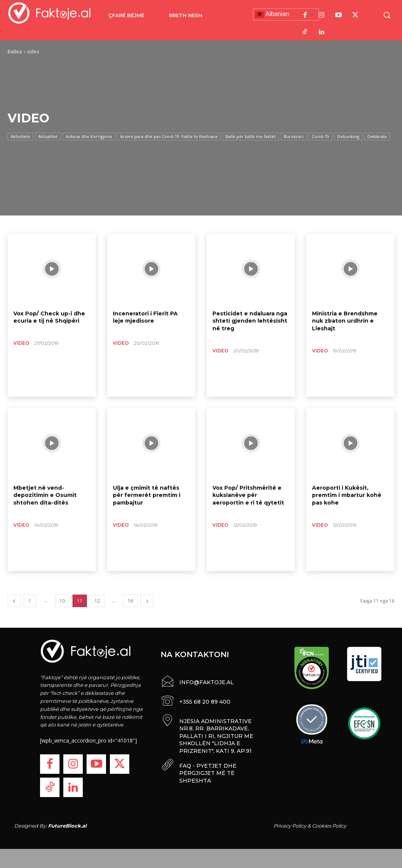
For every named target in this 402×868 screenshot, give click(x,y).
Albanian (272, 14)
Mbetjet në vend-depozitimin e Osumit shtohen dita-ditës (45, 495)
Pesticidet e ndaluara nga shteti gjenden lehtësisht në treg (250, 321)
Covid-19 (320, 137)
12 (97, 601)
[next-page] (147, 601)
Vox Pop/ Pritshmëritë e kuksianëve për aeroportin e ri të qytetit (248, 495)
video (21, 343)
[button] (387, 15)
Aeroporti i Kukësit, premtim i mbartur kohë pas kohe (347, 495)
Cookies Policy (329, 826)
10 (62, 601)
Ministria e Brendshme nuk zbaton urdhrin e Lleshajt (345, 321)
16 (130, 601)
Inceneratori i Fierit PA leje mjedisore (145, 317)
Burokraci (294, 137)
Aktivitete (20, 137)
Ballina (15, 52)
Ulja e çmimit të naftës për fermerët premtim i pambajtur (147, 495)
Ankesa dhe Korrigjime (89, 137)
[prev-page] (14, 601)
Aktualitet (48, 137)
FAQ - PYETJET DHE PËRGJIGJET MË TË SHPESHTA (208, 772)
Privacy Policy (290, 826)
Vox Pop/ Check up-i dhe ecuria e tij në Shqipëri (49, 317)
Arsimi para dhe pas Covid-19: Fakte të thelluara (169, 137)
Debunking (348, 137)
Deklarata (377, 137)
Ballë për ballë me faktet (251, 137)
